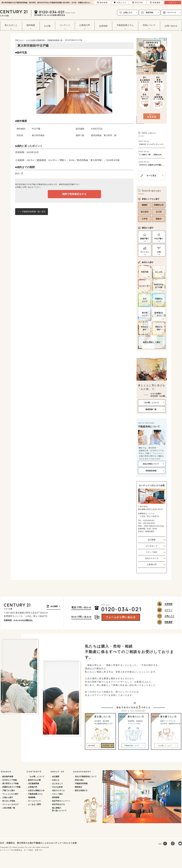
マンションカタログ (10, 804)
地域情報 (32, 797)
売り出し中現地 (9, 801)
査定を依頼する (81, 790)
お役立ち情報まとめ (36, 790)
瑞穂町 (145, 205)
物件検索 (92, 746)
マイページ (172, 13)
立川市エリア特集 (10, 780)
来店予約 (150, 13)
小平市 (145, 219)
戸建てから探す (9, 790)
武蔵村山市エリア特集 (11, 787)
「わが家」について (36, 777)
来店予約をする (58, 804)
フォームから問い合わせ (121, 617)
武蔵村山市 (159, 205)
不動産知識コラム (35, 794)
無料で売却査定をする (74, 194)
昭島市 (159, 219)
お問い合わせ (171, 26)
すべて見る (151, 176)
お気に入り (128, 13)
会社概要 (152, 540)
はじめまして (152, 546)
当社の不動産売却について (86, 777)
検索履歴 (155, 3)
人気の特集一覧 (9, 808)
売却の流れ (79, 780)
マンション (145, 252)
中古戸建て (159, 239)
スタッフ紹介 (152, 552)
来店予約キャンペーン (61, 801)
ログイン (169, 610)
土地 (159, 252)
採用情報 (56, 797)
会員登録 (103, 26)
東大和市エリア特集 (10, 784)
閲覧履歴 (169, 622)
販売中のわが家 (34, 780)
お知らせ (56, 780)
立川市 (159, 212)
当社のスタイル (152, 558)
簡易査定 (78, 787)
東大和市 (145, 212)
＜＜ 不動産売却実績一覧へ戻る (32, 212)
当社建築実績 (34, 784)
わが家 (47, 26)
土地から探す (8, 797)
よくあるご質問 (34, 804)
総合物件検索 (8, 777)
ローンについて (34, 801)
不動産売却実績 (81, 784)
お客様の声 (152, 565)
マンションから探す (10, 794)
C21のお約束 (57, 787)
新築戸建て (145, 239)
